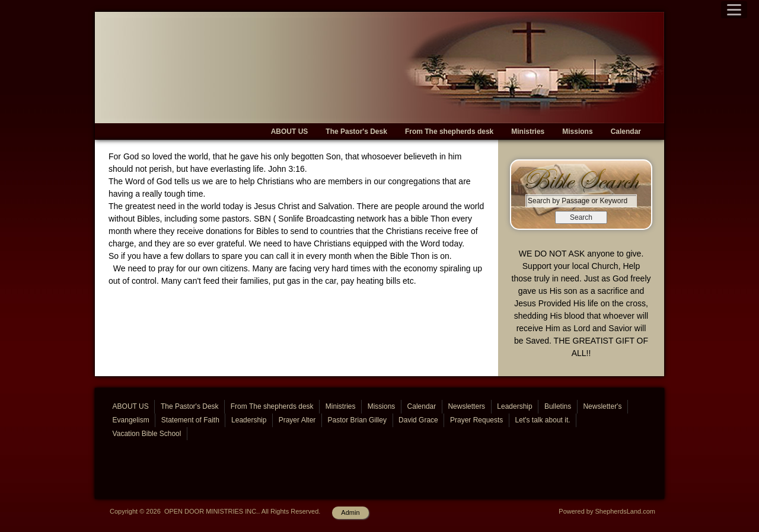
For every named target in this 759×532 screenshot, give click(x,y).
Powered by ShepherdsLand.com (607, 511)
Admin (350, 512)
